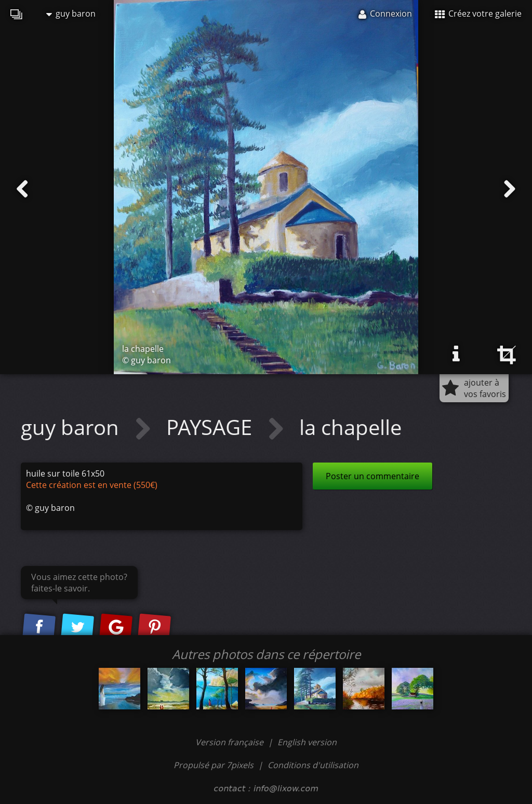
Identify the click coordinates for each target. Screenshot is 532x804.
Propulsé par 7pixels (214, 765)
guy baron (71, 14)
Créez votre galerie (478, 14)
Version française (230, 742)
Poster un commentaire (373, 476)
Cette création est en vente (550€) (92, 485)
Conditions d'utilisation (313, 765)
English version (307, 742)
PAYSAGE (212, 427)
